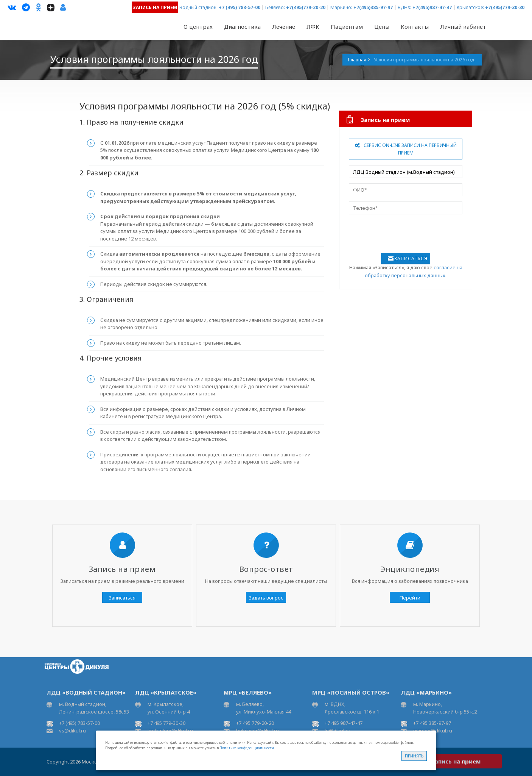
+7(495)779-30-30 (505, 7)
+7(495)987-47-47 (432, 7)
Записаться (411, 258)
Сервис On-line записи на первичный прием (406, 149)
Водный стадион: (198, 7)
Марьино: (341, 7)
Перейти (410, 598)
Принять (414, 756)
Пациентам (347, 27)
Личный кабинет (463, 27)
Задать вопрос (266, 598)
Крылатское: (470, 7)
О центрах (198, 27)
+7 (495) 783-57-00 (240, 7)
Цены (382, 27)
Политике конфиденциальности (247, 748)
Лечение (284, 27)
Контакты (415, 27)
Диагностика (242, 27)
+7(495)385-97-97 (373, 7)
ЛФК (313, 27)
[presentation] (401, 234)
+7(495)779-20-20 (306, 7)
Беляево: (275, 7)
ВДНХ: (404, 7)
